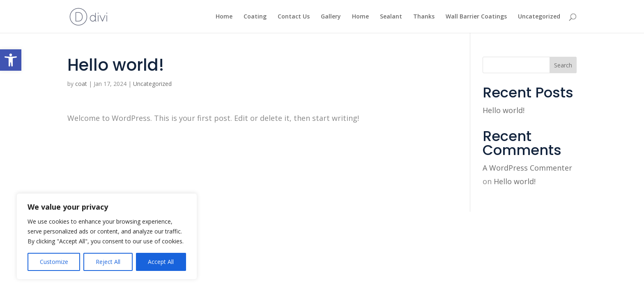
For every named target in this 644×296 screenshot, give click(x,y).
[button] (11, 60)
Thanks (424, 17)
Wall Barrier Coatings (476, 17)
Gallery (331, 17)
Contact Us (294, 17)
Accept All (161, 262)
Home (224, 17)
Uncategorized (539, 17)
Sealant (391, 17)
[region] (107, 236)
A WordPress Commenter (527, 168)
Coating (255, 17)
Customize (54, 262)
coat (81, 84)
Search (563, 65)
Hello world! (504, 110)
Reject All (108, 262)
